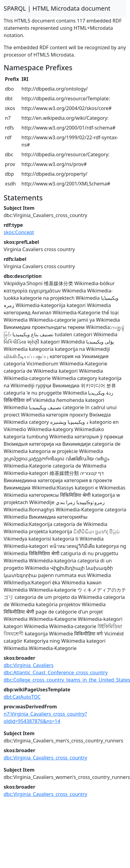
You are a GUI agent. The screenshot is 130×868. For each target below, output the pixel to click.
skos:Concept (19, 232)
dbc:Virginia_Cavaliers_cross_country (46, 758)
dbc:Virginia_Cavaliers (29, 665)
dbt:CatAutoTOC (22, 697)
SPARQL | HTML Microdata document (57, 8)
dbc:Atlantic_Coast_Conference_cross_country (56, 673)
